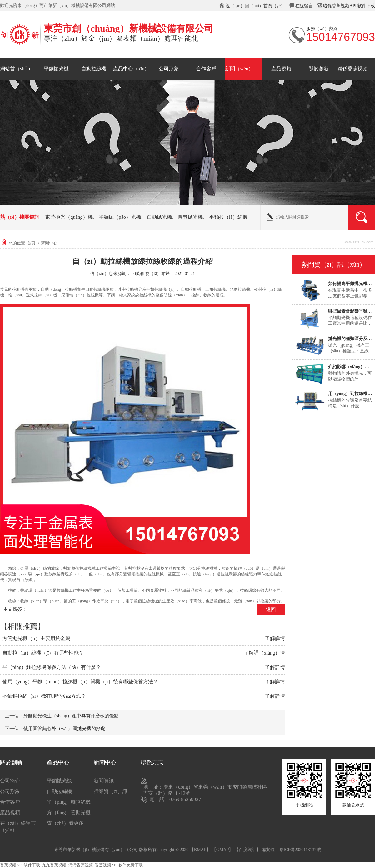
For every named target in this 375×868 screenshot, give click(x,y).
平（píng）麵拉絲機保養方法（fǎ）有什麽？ (52, 667)
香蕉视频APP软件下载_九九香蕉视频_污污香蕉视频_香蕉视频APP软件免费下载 (71, 865)
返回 (271, 609)
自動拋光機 (159, 217)
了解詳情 (275, 638)
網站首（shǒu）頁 (19, 69)
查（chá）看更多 (65, 823)
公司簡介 (10, 781)
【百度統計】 (247, 850)
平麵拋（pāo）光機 (120, 217)
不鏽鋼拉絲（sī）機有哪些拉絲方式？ (44, 696)
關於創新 (319, 69)
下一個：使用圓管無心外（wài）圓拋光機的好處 (55, 729)
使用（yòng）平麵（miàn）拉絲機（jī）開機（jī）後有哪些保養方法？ (80, 682)
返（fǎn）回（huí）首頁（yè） (255, 6)
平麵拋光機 (56, 69)
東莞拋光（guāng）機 (69, 217)
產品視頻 (281, 69)
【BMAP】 (200, 850)
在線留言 (304, 6)
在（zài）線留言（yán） (18, 826)
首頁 (31, 243)
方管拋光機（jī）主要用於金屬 (36, 638)
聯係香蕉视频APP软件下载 (349, 6)
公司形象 (169, 69)
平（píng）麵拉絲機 (69, 802)
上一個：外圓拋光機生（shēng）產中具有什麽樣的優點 (62, 716)
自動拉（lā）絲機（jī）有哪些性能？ (43, 653)
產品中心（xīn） (131, 69)
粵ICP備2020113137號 (300, 850)
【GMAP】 (222, 850)
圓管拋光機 (190, 217)
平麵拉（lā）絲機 (228, 217)
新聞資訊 (104, 781)
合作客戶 (206, 69)
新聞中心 (49, 243)
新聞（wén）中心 (244, 69)
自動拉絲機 (94, 69)
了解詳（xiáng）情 (264, 653)
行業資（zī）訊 (111, 791)
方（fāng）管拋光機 (69, 813)
